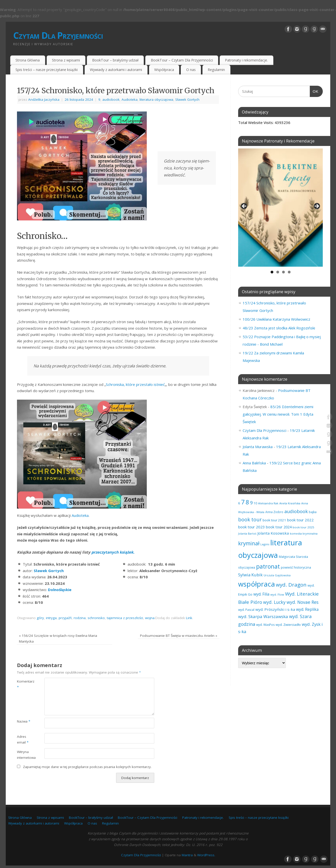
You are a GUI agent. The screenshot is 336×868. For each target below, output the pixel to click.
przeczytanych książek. (113, 552)
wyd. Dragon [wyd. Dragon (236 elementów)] (291, 585)
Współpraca (164, 70)
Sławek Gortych (187, 99)
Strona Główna (28, 60)
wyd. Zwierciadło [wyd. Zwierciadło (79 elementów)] (288, 625)
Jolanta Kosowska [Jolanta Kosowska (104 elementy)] (273, 533)
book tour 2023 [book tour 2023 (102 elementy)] (252, 527)
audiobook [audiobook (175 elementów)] (296, 511)
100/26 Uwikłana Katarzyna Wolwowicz (276, 319)
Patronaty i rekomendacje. (246, 60)
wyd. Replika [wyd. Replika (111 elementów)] (307, 609)
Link (189, 618)
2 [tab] (278, 272)
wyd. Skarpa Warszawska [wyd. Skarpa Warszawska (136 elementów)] (263, 616)
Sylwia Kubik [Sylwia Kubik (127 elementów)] (250, 575)
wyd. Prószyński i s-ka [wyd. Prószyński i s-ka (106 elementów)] (275, 609)
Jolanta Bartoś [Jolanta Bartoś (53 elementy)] (247, 534)
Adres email (23, 739)
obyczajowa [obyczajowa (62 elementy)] (247, 567)
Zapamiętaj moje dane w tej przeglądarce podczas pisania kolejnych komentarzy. (87, 767)
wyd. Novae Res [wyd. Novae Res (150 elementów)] (303, 602)
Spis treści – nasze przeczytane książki (47, 70)
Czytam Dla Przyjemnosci (264, 430)
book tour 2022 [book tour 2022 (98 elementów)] (300, 520)
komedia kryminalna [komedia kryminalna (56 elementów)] (304, 533)
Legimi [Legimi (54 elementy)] (265, 544)
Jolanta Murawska (258, 447)
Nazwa (24, 721)
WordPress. (206, 855)
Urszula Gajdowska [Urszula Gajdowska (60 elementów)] (277, 575)
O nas (191, 70)
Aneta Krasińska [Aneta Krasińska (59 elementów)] (290, 503)
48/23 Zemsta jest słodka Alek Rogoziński (279, 328)
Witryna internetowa (24, 755)
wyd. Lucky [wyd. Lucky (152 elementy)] (274, 602)
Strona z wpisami (66, 60)
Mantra (187, 855)
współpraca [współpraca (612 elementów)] (256, 584)
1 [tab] (272, 272)
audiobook (111, 99)
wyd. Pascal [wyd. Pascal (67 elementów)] (246, 610)
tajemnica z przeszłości (125, 618)
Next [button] (317, 206)
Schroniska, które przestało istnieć (135, 384)
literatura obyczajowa (156, 99)
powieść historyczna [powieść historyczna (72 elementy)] (296, 567)
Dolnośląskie (60, 590)
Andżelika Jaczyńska (44, 99)
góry (40, 618)
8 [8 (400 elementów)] (247, 502)
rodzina (80, 618)
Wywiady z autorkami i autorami (116, 70)
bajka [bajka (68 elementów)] (313, 512)
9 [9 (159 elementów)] (251, 503)
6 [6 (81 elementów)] (239, 503)
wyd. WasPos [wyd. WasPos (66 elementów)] (265, 625)
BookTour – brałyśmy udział (115, 60)
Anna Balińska (254, 463)
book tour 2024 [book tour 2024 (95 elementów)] (279, 527)
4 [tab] (289, 272)
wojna (150, 618)
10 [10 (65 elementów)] (255, 503)
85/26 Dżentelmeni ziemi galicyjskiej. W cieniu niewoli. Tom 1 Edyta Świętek (278, 414)
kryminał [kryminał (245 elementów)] (249, 543)
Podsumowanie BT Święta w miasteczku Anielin (179, 636)
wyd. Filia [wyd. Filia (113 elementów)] (261, 594)
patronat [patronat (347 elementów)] (268, 566)
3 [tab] (283, 272)
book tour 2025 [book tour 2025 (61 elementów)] (303, 527)
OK (314, 91)
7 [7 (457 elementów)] (243, 502)
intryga (51, 618)
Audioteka (130, 99)
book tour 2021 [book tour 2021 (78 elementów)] (274, 520)
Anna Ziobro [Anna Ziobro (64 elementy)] (274, 512)
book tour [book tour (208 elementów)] (250, 519)
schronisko (96, 618)
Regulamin (216, 70)
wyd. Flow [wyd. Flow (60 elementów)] (277, 594)
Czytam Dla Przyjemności (58, 35)
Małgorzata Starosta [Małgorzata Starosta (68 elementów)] (293, 557)
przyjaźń (65, 618)
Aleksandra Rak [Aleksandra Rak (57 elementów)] (268, 503)
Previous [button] (244, 206)
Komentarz (24, 684)
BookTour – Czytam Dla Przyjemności (182, 60)
